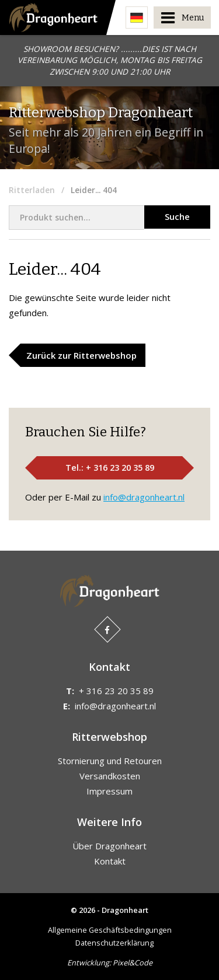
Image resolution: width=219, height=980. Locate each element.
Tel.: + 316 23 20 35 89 (110, 468)
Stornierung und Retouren (110, 761)
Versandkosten (110, 776)
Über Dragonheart (109, 846)
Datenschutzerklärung (114, 943)
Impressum (109, 791)
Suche (177, 216)
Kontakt (110, 861)
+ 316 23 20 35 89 (116, 691)
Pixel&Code (133, 963)
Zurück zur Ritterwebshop (81, 355)
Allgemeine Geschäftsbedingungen (110, 930)
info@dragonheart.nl (144, 497)
